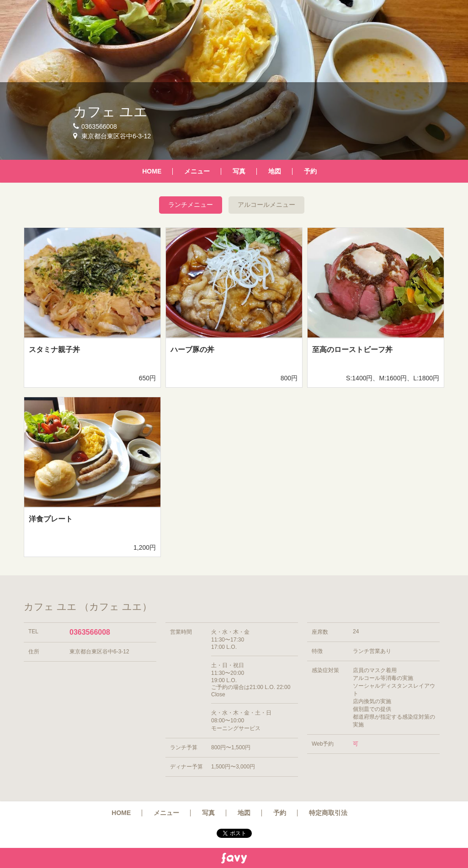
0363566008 (90, 632)
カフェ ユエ (110, 112)
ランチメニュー (191, 205)
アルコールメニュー (266, 205)
